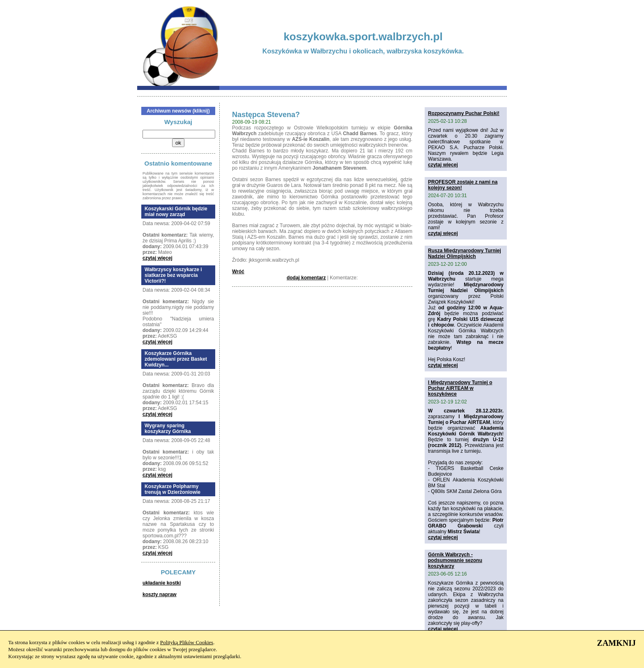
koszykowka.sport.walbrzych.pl (363, 37)
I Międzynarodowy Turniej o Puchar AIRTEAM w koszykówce (460, 388)
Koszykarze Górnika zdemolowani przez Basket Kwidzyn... (176, 359)
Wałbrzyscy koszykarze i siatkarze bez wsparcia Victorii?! (173, 275)
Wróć (238, 272)
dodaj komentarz (306, 278)
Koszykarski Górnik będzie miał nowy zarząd (176, 212)
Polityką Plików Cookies (187, 642)
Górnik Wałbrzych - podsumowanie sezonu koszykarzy (455, 560)
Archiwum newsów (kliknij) (178, 111)
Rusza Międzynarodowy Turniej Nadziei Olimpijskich (465, 253)
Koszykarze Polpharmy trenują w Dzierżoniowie (172, 489)
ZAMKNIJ (616, 643)
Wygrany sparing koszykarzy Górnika (168, 428)
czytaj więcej (158, 258)
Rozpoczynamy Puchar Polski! (464, 113)
